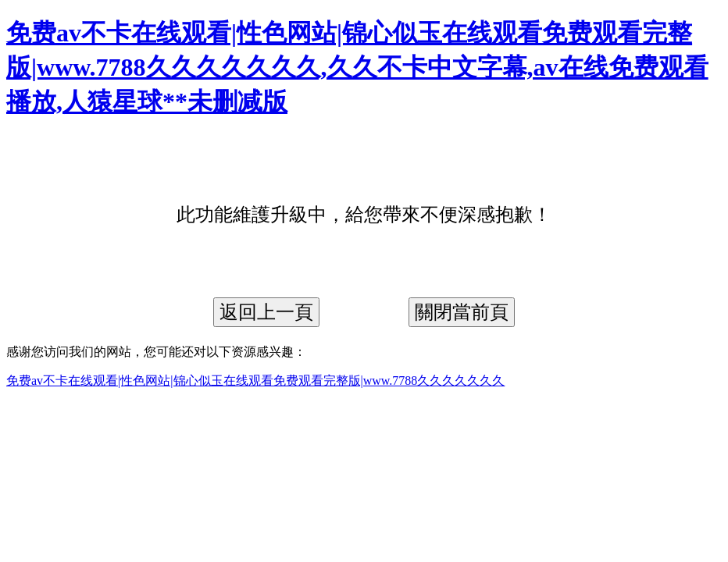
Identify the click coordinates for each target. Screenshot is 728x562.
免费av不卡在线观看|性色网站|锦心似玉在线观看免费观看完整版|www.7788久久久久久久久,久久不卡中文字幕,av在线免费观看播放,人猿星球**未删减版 (357, 67)
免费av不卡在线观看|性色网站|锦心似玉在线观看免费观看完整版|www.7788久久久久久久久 (255, 381)
